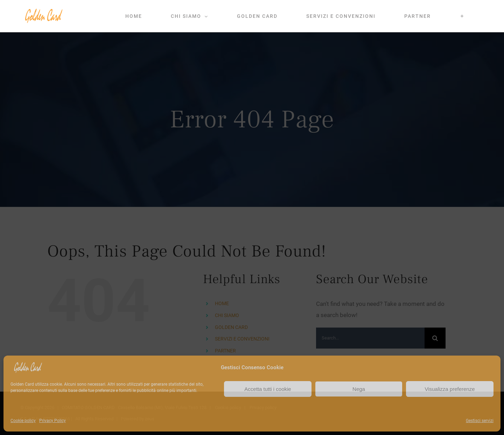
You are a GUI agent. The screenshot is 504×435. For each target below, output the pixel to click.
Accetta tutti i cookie (268, 389)
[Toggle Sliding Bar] (462, 16)
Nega (359, 389)
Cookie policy (23, 421)
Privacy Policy (52, 421)
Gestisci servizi (480, 421)
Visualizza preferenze (450, 389)
